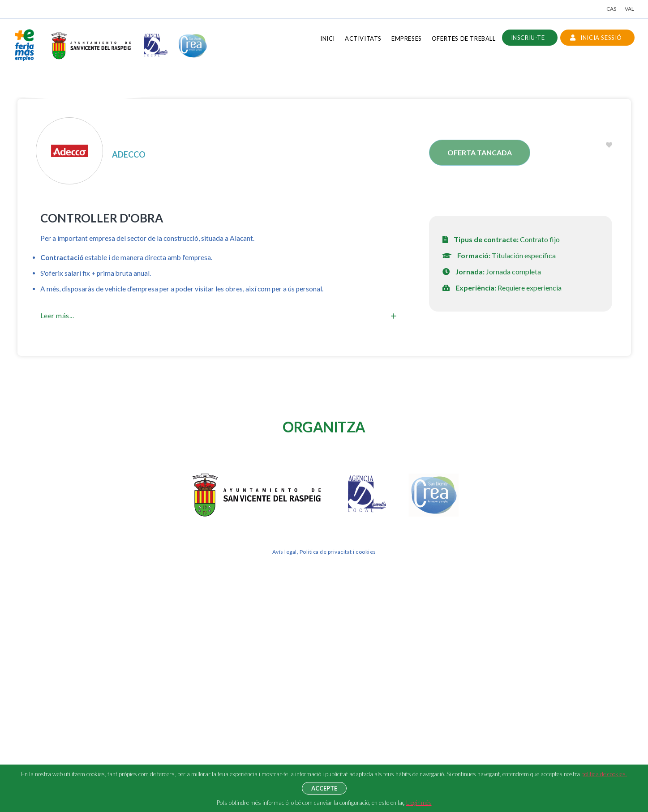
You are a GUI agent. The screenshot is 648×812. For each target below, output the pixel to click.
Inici (328, 38)
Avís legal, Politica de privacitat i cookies (324, 552)
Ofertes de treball (464, 38)
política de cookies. (604, 774)
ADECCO (129, 154)
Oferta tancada (480, 152)
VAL (629, 9)
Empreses (407, 38)
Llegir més (419, 803)
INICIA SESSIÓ (596, 38)
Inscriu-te (528, 38)
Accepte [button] (324, 788)
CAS (611, 9)
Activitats (363, 38)
